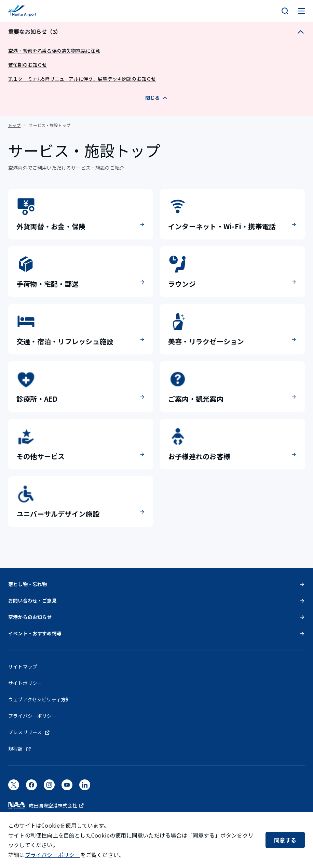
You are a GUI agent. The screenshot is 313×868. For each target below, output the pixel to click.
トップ (14, 125)
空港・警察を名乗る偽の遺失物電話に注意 (54, 51)
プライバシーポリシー (53, 855)
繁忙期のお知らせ (28, 65)
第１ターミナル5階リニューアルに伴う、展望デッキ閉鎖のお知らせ (82, 79)
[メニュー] (301, 11)
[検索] (285, 11)
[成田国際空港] (22, 11)
